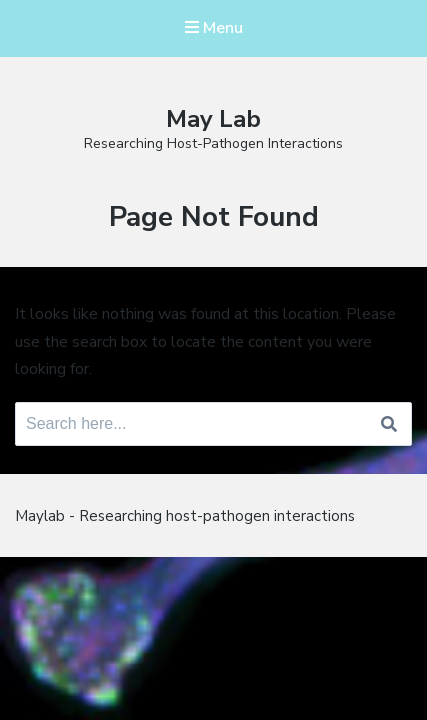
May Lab (213, 119)
